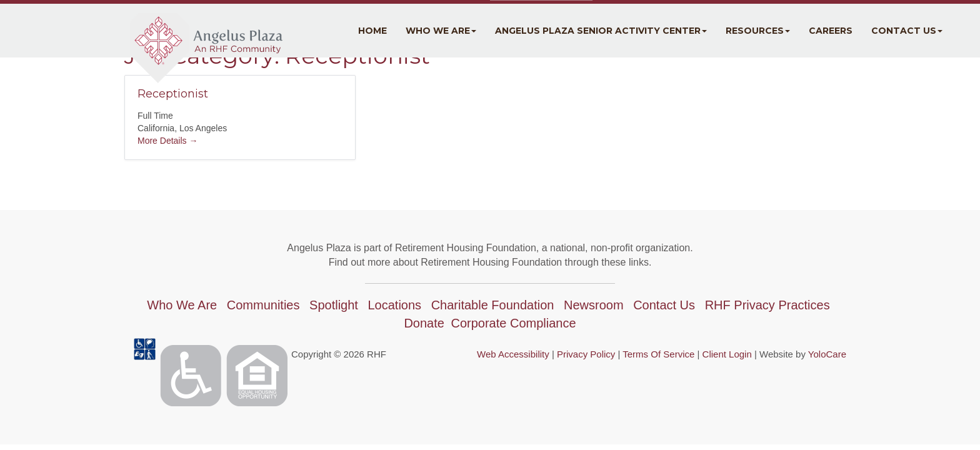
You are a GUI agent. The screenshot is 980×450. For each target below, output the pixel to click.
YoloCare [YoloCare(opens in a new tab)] (827, 354)
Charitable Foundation (493, 305)
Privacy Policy (586, 354)
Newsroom (594, 305)
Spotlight (334, 305)
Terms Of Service (658, 354)
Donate (424, 323)
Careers (831, 31)
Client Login (727, 354)
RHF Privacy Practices (767, 305)
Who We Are (441, 31)
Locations (394, 305)
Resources (758, 31)
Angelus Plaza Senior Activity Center (601, 31)
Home (372, 31)
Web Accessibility (513, 354)
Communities (263, 305)
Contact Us (907, 31)
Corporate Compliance (513, 323)
